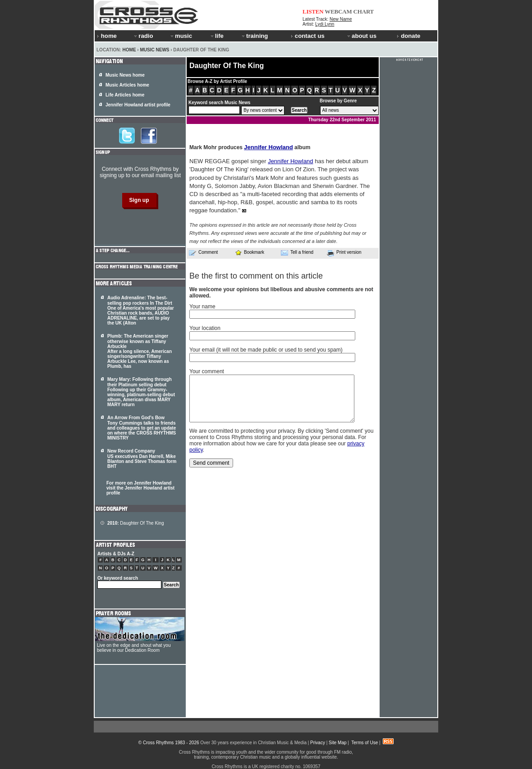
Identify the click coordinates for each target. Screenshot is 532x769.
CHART (364, 11)
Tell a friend (297, 252)
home (107, 36)
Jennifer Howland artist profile (138, 105)
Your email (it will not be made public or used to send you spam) (266, 350)
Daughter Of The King (135, 523)
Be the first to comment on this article (256, 276)
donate (408, 36)
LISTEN (313, 11)
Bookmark (250, 252)
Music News (154, 50)
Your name (202, 307)
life (217, 36)
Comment (203, 252)
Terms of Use (365, 743)
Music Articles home (127, 85)
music (181, 36)
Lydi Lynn (325, 24)
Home (129, 50)
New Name (341, 19)
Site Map (337, 743)
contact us (308, 36)
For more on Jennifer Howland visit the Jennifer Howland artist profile (140, 488)
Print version (344, 253)
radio (143, 36)
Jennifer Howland (268, 147)
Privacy (318, 743)
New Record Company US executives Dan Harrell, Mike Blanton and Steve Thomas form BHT (142, 459)
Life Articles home (125, 95)
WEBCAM (338, 11)
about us (361, 36)
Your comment (207, 371)
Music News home (125, 75)
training (254, 36)
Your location (205, 328)
